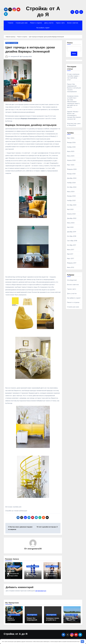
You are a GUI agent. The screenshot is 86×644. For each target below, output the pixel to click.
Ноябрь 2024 (71, 183)
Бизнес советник (73, 23)
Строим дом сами (22, 23)
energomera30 (15, 57)
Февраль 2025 (72, 169)
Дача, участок (49, 23)
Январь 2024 (71, 196)
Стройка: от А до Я (16, 633)
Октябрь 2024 (72, 187)
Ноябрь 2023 (71, 201)
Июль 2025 (71, 152)
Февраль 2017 (72, 263)
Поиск (70, 43)
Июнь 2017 (71, 250)
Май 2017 (70, 254)
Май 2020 (70, 227)
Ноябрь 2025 (71, 147)
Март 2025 (71, 165)
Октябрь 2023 (72, 205)
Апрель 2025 (71, 160)
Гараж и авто (60, 23)
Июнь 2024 (71, 192)
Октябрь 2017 (72, 245)
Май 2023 (70, 210)
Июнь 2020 (71, 223)
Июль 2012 (71, 268)
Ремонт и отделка (36, 23)
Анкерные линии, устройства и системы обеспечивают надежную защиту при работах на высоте (73, 102)
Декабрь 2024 (72, 178)
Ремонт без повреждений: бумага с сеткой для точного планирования (74, 88)
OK (82, 641)
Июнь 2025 (71, 156)
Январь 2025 (71, 174)
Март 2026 (71, 138)
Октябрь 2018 (72, 236)
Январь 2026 (71, 143)
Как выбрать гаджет (43, 28)
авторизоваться (41, 590)
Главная (11, 23)
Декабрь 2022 (72, 218)
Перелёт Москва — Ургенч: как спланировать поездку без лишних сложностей (74, 115)
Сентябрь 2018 (72, 241)
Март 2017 (71, 259)
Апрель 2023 (71, 214)
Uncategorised (72, 280)
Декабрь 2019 (72, 232)
